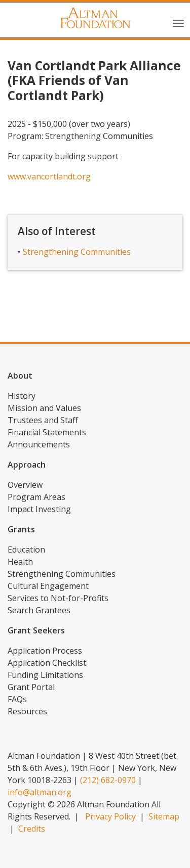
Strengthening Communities (77, 252)
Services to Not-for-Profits (58, 598)
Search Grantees (39, 610)
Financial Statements (47, 432)
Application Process (45, 651)
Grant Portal (31, 687)
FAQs (17, 699)
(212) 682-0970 (108, 780)
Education (26, 550)
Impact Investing (39, 509)
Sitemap (164, 816)
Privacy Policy (110, 816)
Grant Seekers (36, 630)
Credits (32, 829)
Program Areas (36, 497)
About (20, 376)
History (22, 396)
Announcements (39, 444)
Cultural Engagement (48, 586)
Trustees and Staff (43, 420)
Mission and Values (44, 408)
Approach (27, 465)
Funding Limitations (45, 675)
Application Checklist (47, 663)
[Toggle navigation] (178, 22)
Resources (27, 711)
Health (20, 562)
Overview (25, 485)
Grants (21, 529)
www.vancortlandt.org (49, 176)
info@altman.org (40, 792)
